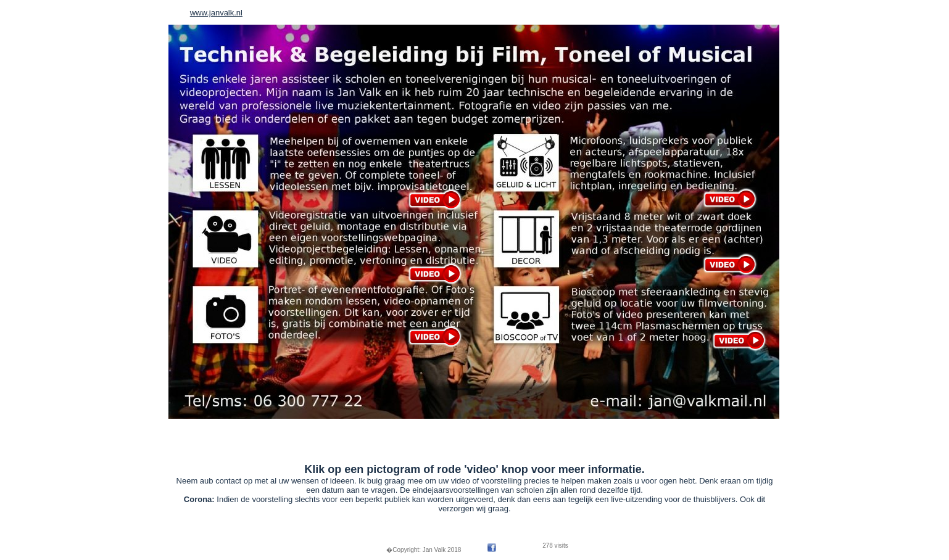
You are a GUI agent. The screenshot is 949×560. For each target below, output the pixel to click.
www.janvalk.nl (216, 13)
